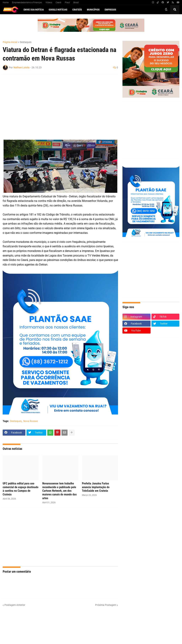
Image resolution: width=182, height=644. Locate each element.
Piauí (67, 2)
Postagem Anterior (15, 605)
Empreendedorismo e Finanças (27, 2)
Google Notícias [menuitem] (58, 10)
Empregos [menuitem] (110, 10)
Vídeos (49, 2)
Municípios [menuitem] (93, 10)
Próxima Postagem (106, 605)
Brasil (76, 2)
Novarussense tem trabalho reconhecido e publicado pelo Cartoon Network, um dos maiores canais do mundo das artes (59, 491)
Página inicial (10, 42)
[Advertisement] (57, 102)
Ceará (58, 2)
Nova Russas (31, 421)
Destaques (26, 42)
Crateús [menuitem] (77, 10)
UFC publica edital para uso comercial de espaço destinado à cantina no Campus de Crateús (21, 489)
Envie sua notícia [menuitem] (34, 10)
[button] (166, 10)
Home (6, 2)
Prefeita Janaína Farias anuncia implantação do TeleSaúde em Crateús (96, 487)
